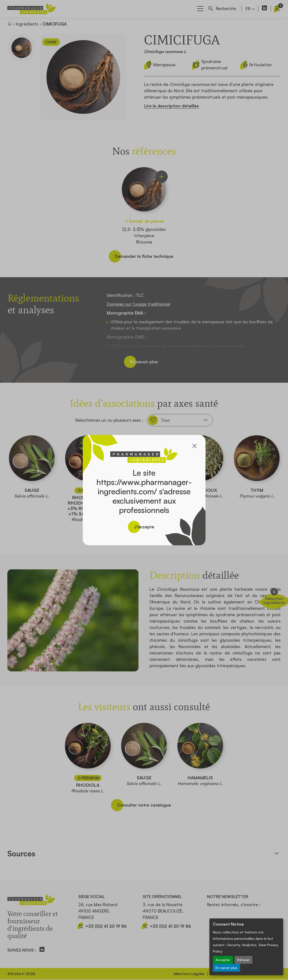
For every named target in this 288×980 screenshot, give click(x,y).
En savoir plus (226, 968)
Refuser (243, 960)
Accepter (223, 960)
